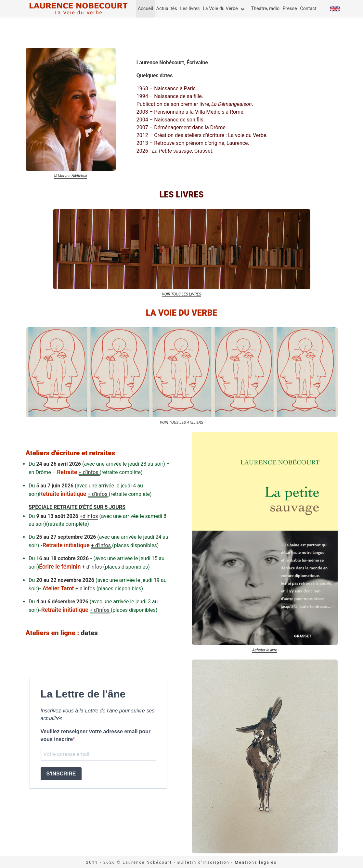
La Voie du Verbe (220, 9)
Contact (308, 9)
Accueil (145, 9)
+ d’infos (89, 472)
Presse (290, 9)
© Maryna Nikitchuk (71, 176)
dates (89, 633)
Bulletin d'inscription (204, 862)
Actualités (167, 9)
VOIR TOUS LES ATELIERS (182, 422)
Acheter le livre (265, 650)
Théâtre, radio (265, 9)
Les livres (190, 9)
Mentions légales (256, 862)
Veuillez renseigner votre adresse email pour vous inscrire (96, 735)
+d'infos (89, 516)
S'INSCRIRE (61, 774)
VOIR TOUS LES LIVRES (181, 294)
